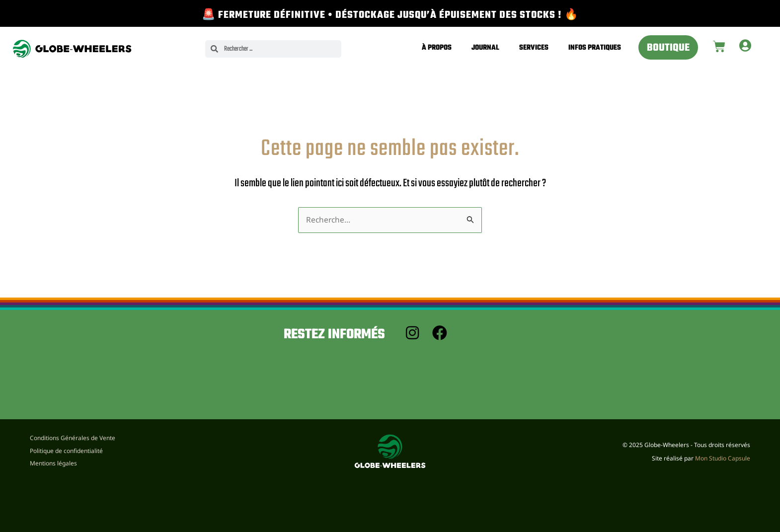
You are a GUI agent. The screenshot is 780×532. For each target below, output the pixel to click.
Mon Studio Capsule (723, 458)
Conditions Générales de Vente (73, 437)
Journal (485, 48)
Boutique (668, 48)
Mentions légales (53, 463)
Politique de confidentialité (66, 450)
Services (534, 48)
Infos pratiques (595, 48)
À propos (437, 48)
